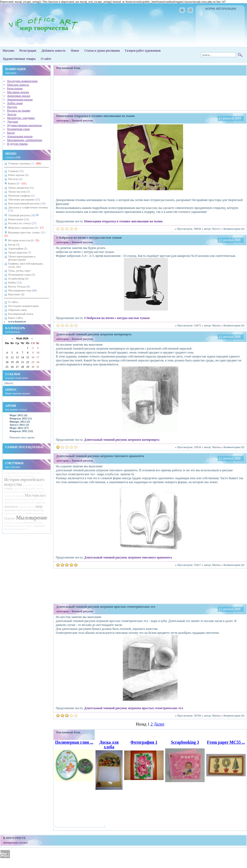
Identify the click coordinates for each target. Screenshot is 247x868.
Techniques (9, 526)
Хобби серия (15, 103)
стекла (32, 473)
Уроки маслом (19, 192)
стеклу (8, 488)
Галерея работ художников (143, 51)
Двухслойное (19, 513)
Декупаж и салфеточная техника (28, 209)
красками (39, 526)
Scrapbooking (18, 278)
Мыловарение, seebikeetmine (25, 140)
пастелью (24, 473)
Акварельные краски (20, 99)
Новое (75, 51)
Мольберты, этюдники (21, 118)
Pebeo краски (18, 175)
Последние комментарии (22, 81)
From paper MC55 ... (226, 742)
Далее (159, 724)
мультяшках (20, 526)
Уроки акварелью (21, 188)
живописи (11, 507)
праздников (9, 500)
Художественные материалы (24, 125)
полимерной (18, 523)
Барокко (8, 523)
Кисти (11, 133)
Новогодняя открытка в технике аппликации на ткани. (124, 221)
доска (25, 485)
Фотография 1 (144, 742)
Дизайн (8, 473)
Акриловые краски (19, 96)
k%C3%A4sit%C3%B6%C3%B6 (29, 500)
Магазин (8, 51)
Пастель (12, 107)
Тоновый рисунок (24, 215)
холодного (18, 476)
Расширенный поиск (21, 314)
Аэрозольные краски (20, 136)
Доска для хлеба (109, 745)
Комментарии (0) (234, 229)
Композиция (19, 219)
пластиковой (38, 514)
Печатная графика (21, 195)
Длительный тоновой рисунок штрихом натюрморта (122, 440)
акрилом (22, 507)
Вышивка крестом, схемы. (25, 234)
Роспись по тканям (19, 110)
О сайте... (14, 302)
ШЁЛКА (39, 523)
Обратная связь (17, 310)
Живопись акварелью (26, 228)
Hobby (15, 282)
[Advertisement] (150, 93)
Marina (216, 325)
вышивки (20, 496)
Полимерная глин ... (74, 742)
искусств (41, 503)
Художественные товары (19, 59)
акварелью (9, 503)
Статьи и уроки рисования (102, 51)
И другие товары (17, 144)
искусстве (15, 492)
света (38, 473)
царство (40, 489)
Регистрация (28, 51)
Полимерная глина (19, 129)
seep (39, 506)
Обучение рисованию (24, 199)
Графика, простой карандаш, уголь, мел (26, 265)
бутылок (8, 529)
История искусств (23, 240)
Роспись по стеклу (22, 223)
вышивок (9, 476)
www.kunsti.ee (17, 321)
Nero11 (216, 229)
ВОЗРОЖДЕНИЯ (28, 489)
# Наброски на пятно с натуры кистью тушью (117, 318)
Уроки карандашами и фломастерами (22, 258)
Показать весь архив (22, 437)
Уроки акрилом (20, 252)
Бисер (14, 244)
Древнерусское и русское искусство (24, 510)
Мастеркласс (36, 495)
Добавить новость (53, 51)
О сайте (46, 59)
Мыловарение (32, 518)
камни (16, 489)
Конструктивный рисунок (27, 203)
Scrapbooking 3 (185, 742)
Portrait (16, 529)
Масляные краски (18, 92)
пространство (40, 492)
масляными (29, 476)
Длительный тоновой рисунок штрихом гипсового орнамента (128, 557)
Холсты (12, 114)
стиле (28, 513)
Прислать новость (18, 85)
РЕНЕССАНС (29, 503)
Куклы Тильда (19, 286)
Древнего (24, 529)
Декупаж (13, 121)
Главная (16, 171)
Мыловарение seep (22, 290)
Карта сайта (16, 318)
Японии (15, 473)
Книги (17, 183)
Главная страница (25, 163)
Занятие (31, 507)
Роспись (29, 523)
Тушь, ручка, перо (19, 271)
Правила (30, 526)
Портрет (10, 518)
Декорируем (10, 496)
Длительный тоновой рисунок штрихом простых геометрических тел (134, 708)
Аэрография (18, 248)
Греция (18, 503)
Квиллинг (16, 294)
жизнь (7, 492)
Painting (8, 513)
